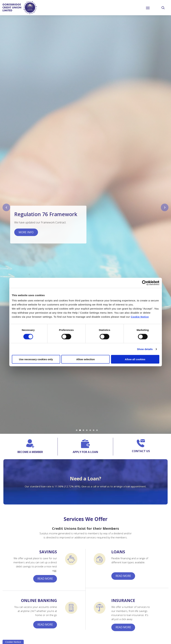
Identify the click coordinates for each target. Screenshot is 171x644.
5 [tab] (90, 430)
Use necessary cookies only (36, 359)
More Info (26, 232)
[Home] (19, 7)
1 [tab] (77, 430)
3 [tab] (83, 430)
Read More (45, 579)
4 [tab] (87, 430)
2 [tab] (80, 430)
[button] (163, 8)
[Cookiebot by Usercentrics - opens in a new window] (144, 283)
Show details (145, 349)
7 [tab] (97, 430)
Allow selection (85, 359)
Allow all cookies (135, 359)
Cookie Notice (140, 317)
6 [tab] (94, 430)
